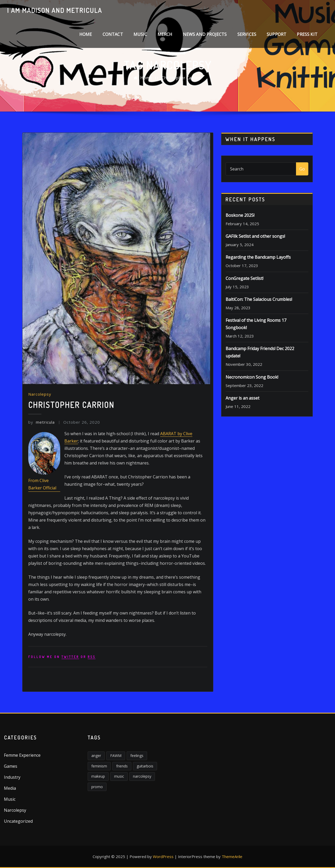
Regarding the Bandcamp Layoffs (258, 257)
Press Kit (307, 34)
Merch (165, 34)
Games (11, 766)
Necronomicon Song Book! (252, 377)
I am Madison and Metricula (55, 10)
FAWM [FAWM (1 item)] (116, 756)
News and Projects (205, 34)
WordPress (163, 856)
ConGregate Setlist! (244, 278)
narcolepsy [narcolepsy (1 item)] (142, 776)
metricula (41, 422)
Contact (113, 34)
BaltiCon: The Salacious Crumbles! (259, 299)
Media (10, 788)
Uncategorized (18, 821)
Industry (12, 777)
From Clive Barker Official (42, 484)
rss (92, 657)
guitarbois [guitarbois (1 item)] (145, 766)
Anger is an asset (242, 398)
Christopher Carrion (181, 78)
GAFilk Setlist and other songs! (255, 236)
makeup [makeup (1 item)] (98, 776)
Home (86, 34)
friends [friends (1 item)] (122, 766)
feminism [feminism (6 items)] (99, 766)
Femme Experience (22, 755)
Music (140, 34)
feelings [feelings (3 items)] (137, 756)
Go (302, 169)
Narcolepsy (40, 394)
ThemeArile (232, 856)
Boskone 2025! (240, 215)
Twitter (70, 657)
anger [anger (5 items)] (96, 756)
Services (247, 34)
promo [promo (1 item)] (97, 787)
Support (277, 34)
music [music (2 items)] (119, 776)
